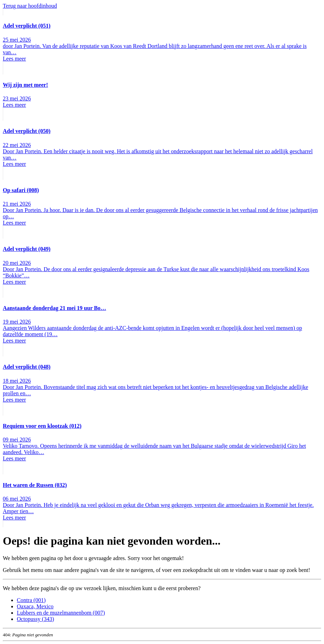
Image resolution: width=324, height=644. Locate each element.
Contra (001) (31, 600)
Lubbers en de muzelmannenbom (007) (61, 613)
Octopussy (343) (35, 619)
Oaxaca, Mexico (35, 606)
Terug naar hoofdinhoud (30, 6)
